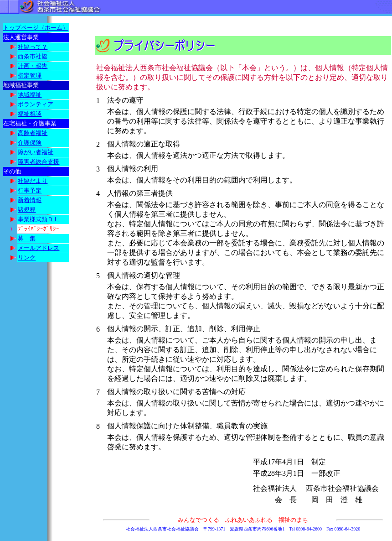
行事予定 (30, 190)
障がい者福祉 (36, 152)
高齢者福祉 (33, 133)
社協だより (33, 181)
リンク (27, 257)
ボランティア (36, 104)
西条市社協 (33, 56)
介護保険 (30, 143)
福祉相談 (30, 114)
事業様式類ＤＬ (39, 219)
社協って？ (33, 47)
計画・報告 (33, 66)
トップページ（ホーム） (36, 28)
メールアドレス (39, 248)
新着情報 (30, 200)
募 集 (27, 238)
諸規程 (27, 210)
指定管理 (30, 75)
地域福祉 (30, 95)
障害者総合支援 (39, 162)
